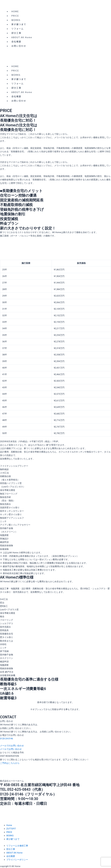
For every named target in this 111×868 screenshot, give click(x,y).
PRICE (15, 16)
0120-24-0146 (7, 739)
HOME (15, 11)
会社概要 (16, 42)
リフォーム (18, 29)
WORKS (16, 20)
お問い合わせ (19, 46)
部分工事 (16, 33)
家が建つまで (19, 24)
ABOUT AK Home (22, 37)
